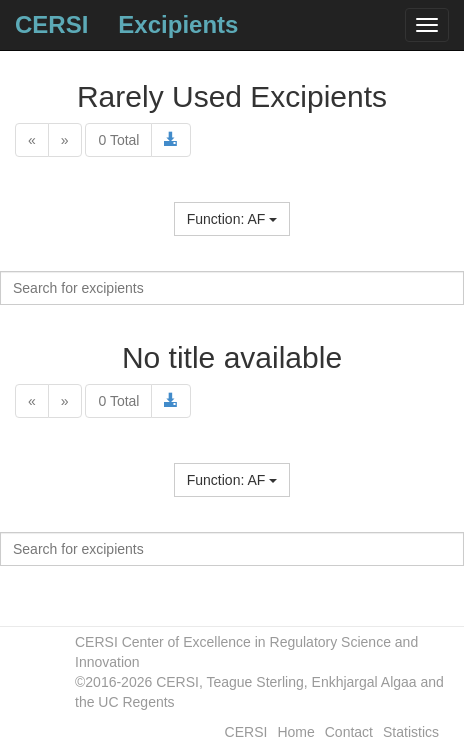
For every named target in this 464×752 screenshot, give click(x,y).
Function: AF (232, 219)
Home (295, 732)
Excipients (178, 24)
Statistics (411, 732)
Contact (349, 732)
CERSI (51, 24)
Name (232, 197)
